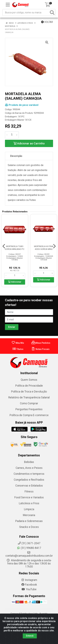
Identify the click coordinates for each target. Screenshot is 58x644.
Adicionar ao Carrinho (29, 143)
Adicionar (15, 282)
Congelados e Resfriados (29, 480)
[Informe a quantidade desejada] (12, 135)
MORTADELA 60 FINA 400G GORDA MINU (44, 248)
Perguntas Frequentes (29, 409)
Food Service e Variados (29, 497)
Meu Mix (18, 343)
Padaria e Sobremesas (29, 521)
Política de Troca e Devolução (29, 392)
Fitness (29, 492)
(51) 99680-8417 (29, 548)
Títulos (18, 349)
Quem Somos (29, 380)
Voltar (47, 22)
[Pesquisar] (52, 13)
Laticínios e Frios (29, 503)
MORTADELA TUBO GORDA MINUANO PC (15, 248)
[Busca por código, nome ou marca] (26, 13)
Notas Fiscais (40, 349)
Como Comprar (29, 403)
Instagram (29, 580)
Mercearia (29, 515)
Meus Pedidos (41, 343)
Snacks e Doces (29, 527)
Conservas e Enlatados (29, 486)
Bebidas (29, 462)
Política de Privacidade (29, 386)
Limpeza (29, 509)
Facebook (29, 585)
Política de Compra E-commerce (29, 415)
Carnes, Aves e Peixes (29, 468)
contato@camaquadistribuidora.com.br (29, 554)
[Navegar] (4, 246)
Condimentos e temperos (29, 474)
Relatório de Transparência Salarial (29, 397)
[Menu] (8, 5)
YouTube (29, 589)
